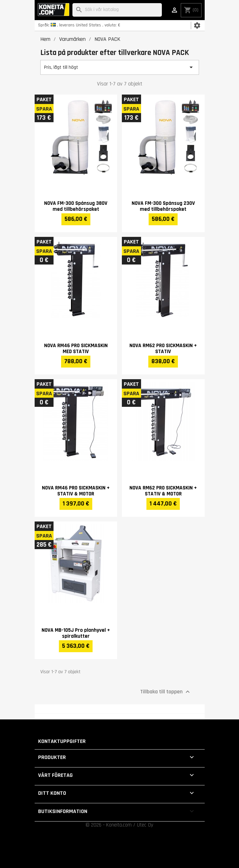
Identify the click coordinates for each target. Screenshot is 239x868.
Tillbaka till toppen (166, 691)
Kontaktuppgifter (62, 741)
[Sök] (117, 10)
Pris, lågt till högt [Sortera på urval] (120, 67)
